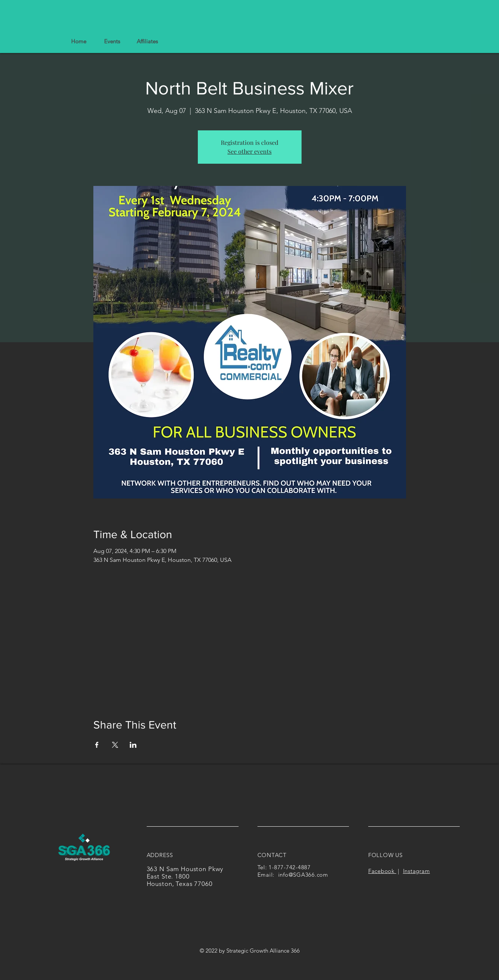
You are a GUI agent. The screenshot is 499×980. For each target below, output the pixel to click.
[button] (147, 41)
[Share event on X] (115, 745)
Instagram (417, 871)
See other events (249, 151)
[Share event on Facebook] (97, 745)
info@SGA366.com (303, 875)
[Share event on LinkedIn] (133, 745)
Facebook (382, 871)
